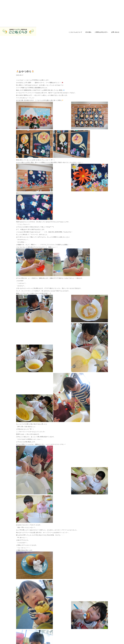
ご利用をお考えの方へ (101, 32)
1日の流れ (88, 32)
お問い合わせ (115, 32)
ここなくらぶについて (75, 32)
